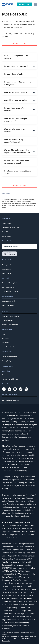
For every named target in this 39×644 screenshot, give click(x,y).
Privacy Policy (7, 361)
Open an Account (8, 320)
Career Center (7, 236)
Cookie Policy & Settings (10, 357)
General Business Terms (26, 637)
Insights (5, 334)
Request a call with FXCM (10, 379)
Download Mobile (8, 287)
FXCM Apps (6, 343)
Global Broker (7, 223)
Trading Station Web (9, 301)
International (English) (10, 246)
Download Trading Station (11, 283)
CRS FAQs (28, 639)
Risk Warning (16, 639)
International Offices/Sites (11, 228)
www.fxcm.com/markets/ (25, 525)
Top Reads (5, 338)
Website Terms (6, 637)
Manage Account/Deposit (10, 325)
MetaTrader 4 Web (8, 305)
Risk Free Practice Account (10, 316)
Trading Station (7, 269)
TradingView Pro (7, 265)
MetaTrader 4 (6, 273)
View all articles (20, 43)
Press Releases (7, 232)
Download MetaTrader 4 (10, 291)
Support (5, 375)
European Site (6, 641)
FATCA (23, 639)
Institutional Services (9, 347)
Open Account (24, 4)
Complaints (9, 639)
